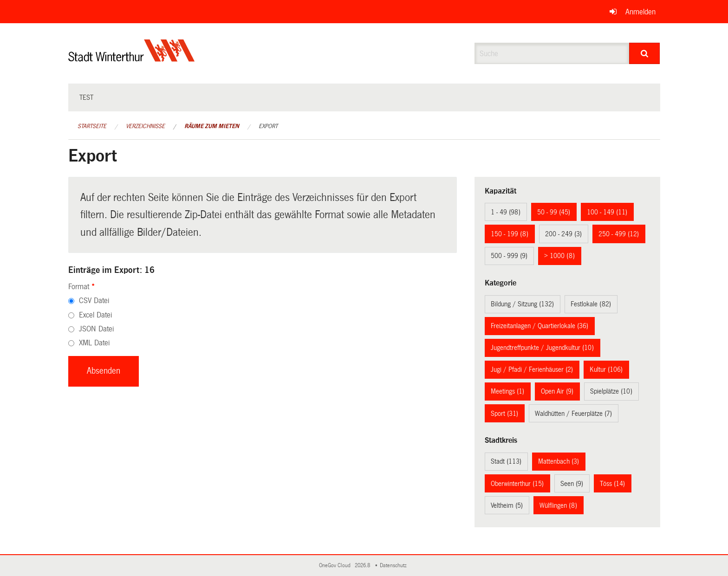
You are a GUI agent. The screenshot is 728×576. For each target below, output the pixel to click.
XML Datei (94, 343)
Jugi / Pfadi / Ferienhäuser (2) (532, 369)
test (86, 97)
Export (268, 126)
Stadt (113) (506, 461)
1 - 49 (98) (506, 212)
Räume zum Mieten (212, 126)
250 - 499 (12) (619, 234)
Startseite (92, 126)
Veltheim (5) (507, 505)
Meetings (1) (507, 391)
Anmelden (640, 12)
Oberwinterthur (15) (517, 484)
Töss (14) (612, 484)
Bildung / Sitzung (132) (522, 304)
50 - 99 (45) (554, 212)
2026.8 (363, 566)
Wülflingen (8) (558, 505)
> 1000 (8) (559, 256)
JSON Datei (96, 329)
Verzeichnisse (145, 126)
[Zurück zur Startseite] (132, 58)
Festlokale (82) (591, 304)
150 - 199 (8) (510, 234)
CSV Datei (94, 301)
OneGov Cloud (336, 566)
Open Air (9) (557, 391)
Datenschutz (395, 566)
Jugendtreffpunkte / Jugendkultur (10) (542, 348)
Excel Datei (95, 315)
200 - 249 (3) (563, 234)
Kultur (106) (606, 369)
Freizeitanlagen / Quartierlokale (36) (539, 326)
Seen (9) (572, 484)
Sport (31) (504, 414)
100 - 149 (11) (607, 212)
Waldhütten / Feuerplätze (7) (573, 414)
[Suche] (645, 53)
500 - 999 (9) (509, 256)
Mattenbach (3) (559, 461)
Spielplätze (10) (611, 391)
